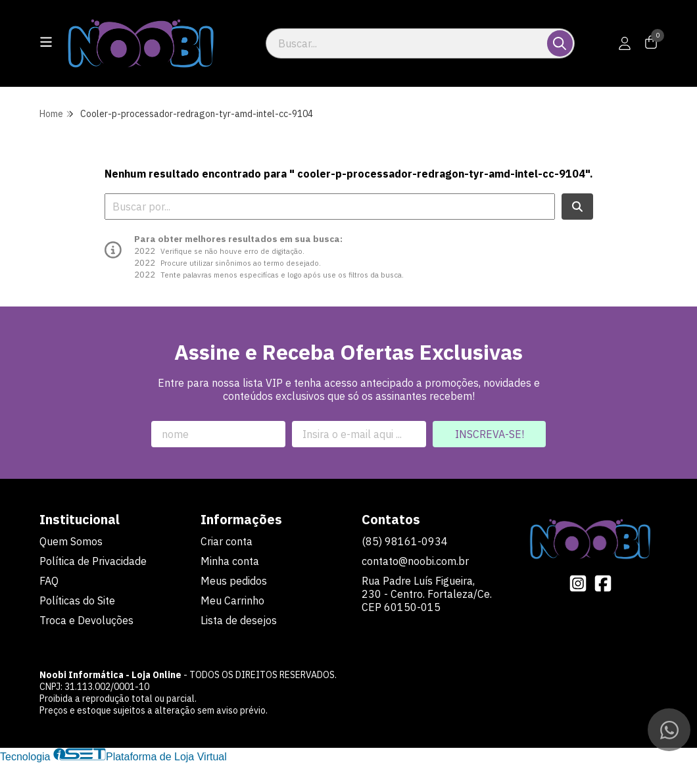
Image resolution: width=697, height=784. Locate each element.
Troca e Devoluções (86, 620)
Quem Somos (71, 541)
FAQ (49, 581)
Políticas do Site (77, 600)
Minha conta (230, 561)
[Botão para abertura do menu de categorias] (46, 42)
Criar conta (227, 541)
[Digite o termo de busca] (407, 43)
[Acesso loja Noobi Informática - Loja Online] (625, 43)
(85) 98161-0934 (405, 541)
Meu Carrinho (232, 600)
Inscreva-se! (490, 434)
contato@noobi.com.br (415, 561)
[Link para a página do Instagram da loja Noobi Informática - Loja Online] (578, 583)
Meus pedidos (234, 581)
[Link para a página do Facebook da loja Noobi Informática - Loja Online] (603, 583)
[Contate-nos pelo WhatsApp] (669, 730)
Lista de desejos (239, 620)
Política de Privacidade (93, 561)
